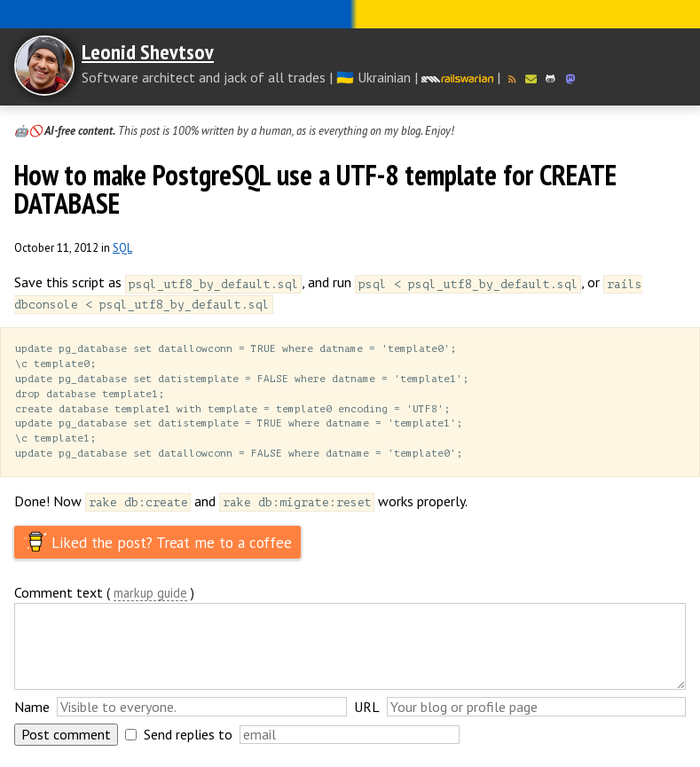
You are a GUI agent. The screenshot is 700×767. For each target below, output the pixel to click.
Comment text (59, 599)
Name (32, 714)
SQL (122, 248)
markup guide (150, 601)
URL (367, 714)
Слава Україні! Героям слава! (350, 14)
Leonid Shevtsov (148, 52)
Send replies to (188, 741)
